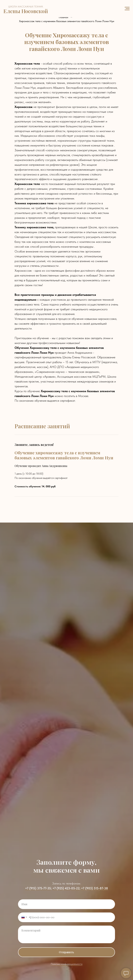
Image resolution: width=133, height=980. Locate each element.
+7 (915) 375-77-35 (38, 888)
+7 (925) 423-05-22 (66, 888)
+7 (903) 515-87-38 (94, 888)
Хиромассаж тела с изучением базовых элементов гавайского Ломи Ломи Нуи (67, 21)
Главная (63, 17)
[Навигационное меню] (127, 9)
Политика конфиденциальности (67, 964)
